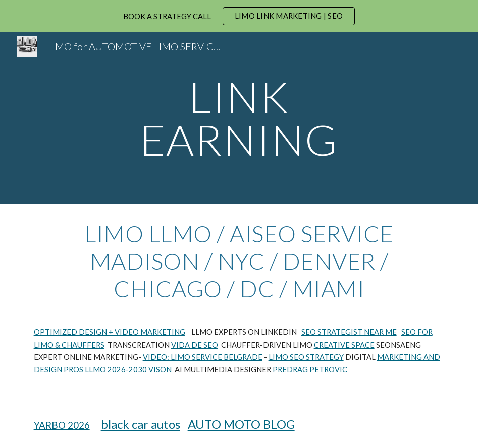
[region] (239, 16)
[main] (239, 118)
